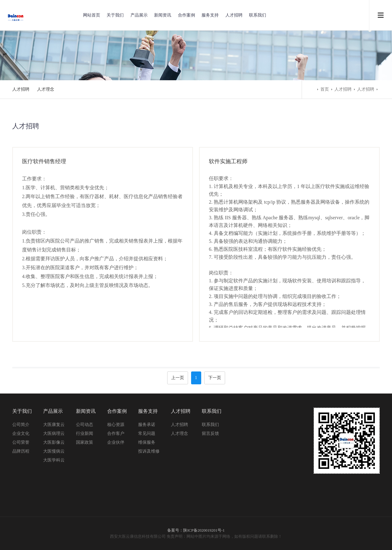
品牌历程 (21, 451)
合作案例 (187, 15)
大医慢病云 (54, 451)
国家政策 (85, 442)
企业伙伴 (116, 442)
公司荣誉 (21, 442)
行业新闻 (85, 433)
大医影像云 (54, 442)
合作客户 (116, 433)
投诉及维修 (149, 451)
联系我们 (258, 15)
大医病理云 (54, 433)
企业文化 (21, 433)
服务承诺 (147, 425)
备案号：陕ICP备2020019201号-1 (196, 530)
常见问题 (147, 433)
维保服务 (147, 442)
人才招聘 (234, 15)
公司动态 (85, 425)
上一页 (178, 378)
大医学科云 (54, 460)
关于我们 (115, 15)
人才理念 (46, 89)
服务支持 (210, 15)
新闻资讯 (163, 15)
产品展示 (139, 15)
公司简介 (21, 425)
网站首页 (92, 15)
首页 (325, 89)
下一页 (215, 378)
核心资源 (116, 425)
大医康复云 (54, 425)
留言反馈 (210, 433)
